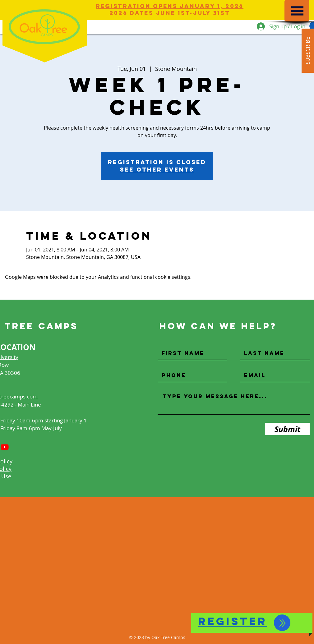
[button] (297, 11)
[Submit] (287, 429)
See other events (157, 170)
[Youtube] (5, 447)
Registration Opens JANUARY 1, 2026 (170, 6)
